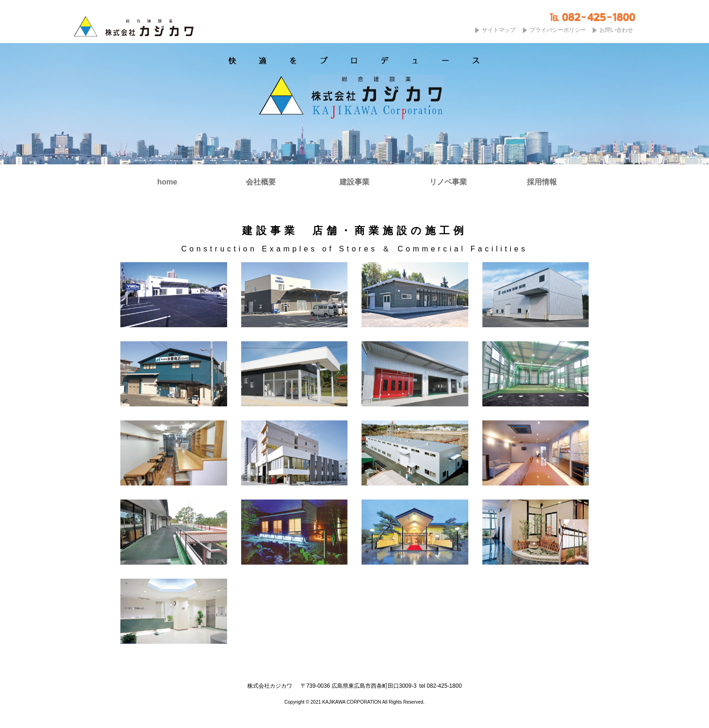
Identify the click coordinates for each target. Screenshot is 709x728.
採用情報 (542, 182)
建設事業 (354, 182)
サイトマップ (499, 30)
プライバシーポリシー (558, 30)
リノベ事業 (448, 182)
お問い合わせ (616, 30)
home (167, 182)
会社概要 (261, 182)
